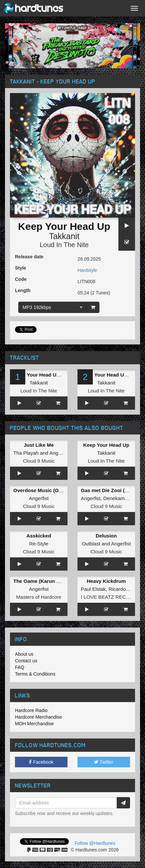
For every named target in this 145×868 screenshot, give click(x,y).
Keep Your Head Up (106, 445)
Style (20, 268)
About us (24, 654)
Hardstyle (87, 270)
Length (23, 290)
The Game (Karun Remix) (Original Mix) (60, 581)
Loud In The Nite (64, 245)
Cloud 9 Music (39, 461)
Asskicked (39, 536)
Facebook (41, 762)
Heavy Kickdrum (106, 581)
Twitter (104, 762)
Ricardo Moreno (126, 589)
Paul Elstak (93, 589)
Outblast (91, 544)
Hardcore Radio (31, 710)
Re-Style (39, 544)
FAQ (20, 667)
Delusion (106, 536)
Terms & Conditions (35, 674)
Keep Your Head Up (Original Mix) (53, 375)
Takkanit (64, 236)
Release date (29, 257)
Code (21, 279)
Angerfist (59, 453)
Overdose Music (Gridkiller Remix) (54, 490)
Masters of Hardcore (39, 597)
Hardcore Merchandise (39, 717)
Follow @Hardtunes (95, 843)
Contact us (26, 661)
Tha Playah (26, 453)
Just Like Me (39, 445)
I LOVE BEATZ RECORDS (111, 597)
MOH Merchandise (34, 724)
